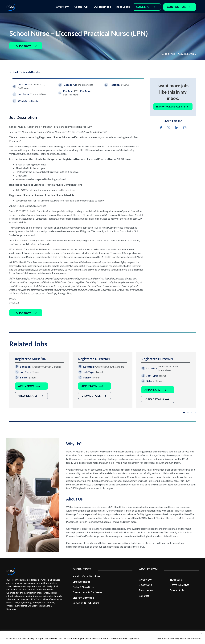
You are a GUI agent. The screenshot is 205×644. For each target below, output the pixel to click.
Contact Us (176, 7)
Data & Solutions (84, 587)
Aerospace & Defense (87, 593)
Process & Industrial (86, 603)
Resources (123, 7)
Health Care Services (87, 577)
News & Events (179, 585)
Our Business (102, 7)
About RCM (81, 7)
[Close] (202, 633)
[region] (102, 637)
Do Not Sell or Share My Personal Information (178, 638)
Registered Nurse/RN (31, 359)
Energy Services (83, 598)
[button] (23, 46)
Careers (143, 7)
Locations (145, 585)
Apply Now (26, 386)
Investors (176, 580)
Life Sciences (82, 582)
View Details (28, 396)
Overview (62, 7)
